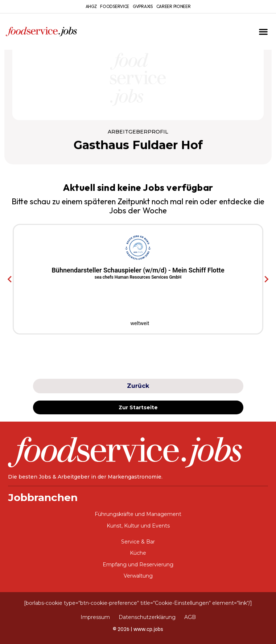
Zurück (138, 386)
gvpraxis (143, 6)
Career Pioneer (174, 6)
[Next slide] (266, 279)
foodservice (115, 6)
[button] (263, 32)
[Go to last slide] (10, 279)
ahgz (91, 6)
